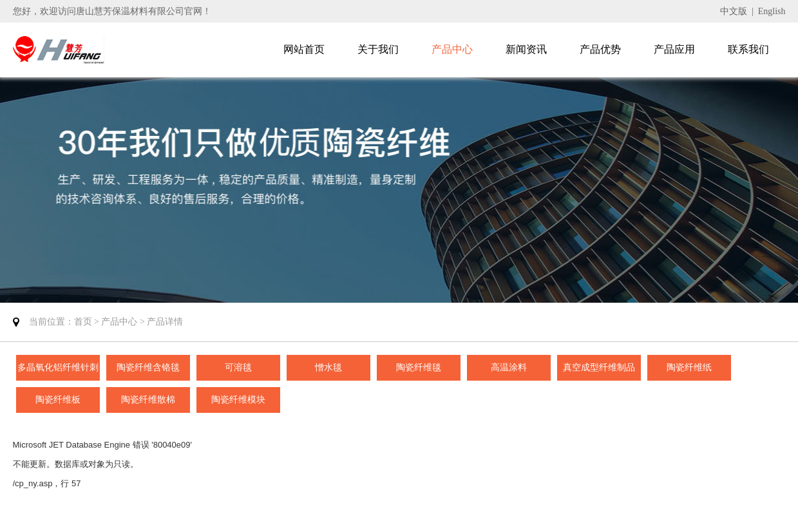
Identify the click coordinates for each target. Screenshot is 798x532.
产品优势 (600, 49)
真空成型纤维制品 (599, 367)
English (772, 11)
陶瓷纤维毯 (419, 367)
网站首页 (304, 49)
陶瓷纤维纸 (689, 367)
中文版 (734, 11)
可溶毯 (238, 367)
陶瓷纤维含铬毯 (148, 367)
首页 (83, 322)
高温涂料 (509, 367)
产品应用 (674, 49)
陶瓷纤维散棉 (148, 400)
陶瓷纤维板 (58, 400)
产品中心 (452, 49)
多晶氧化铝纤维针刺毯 (58, 372)
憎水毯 (328, 367)
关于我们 (378, 49)
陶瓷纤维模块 (238, 400)
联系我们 (748, 49)
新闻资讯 (526, 49)
